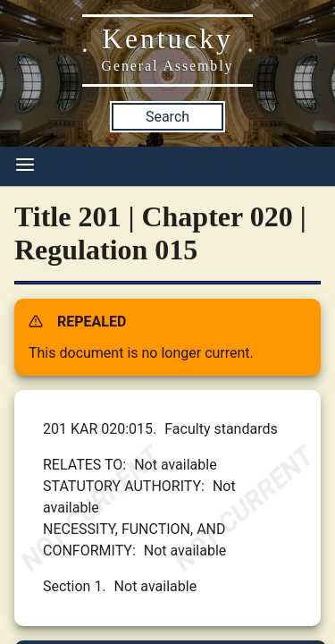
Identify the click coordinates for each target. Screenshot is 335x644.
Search (167, 117)
